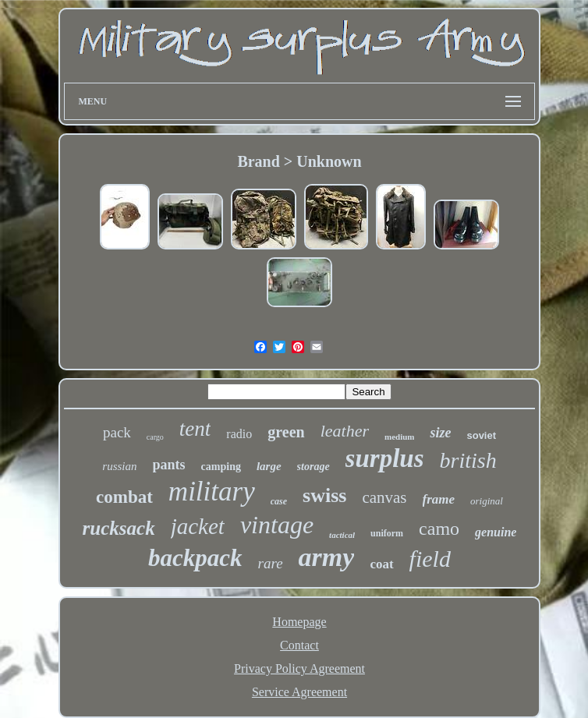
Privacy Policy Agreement (299, 668)
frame (439, 499)
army (327, 557)
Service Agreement (299, 692)
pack (117, 432)
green (286, 432)
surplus (385, 458)
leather (345, 431)
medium (400, 437)
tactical (342, 535)
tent (195, 429)
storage (313, 467)
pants (169, 465)
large (269, 466)
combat (124, 497)
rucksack (119, 528)
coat (381, 564)
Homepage (299, 622)
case (279, 501)
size (440, 433)
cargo (155, 437)
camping (221, 467)
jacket (198, 526)
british (468, 460)
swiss (324, 495)
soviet (481, 435)
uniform (387, 533)
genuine (496, 532)
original (487, 501)
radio (239, 434)
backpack (195, 558)
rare (271, 563)
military (212, 492)
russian (119, 466)
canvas (384, 497)
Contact (299, 645)
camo (439, 529)
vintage (277, 525)
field (430, 559)
